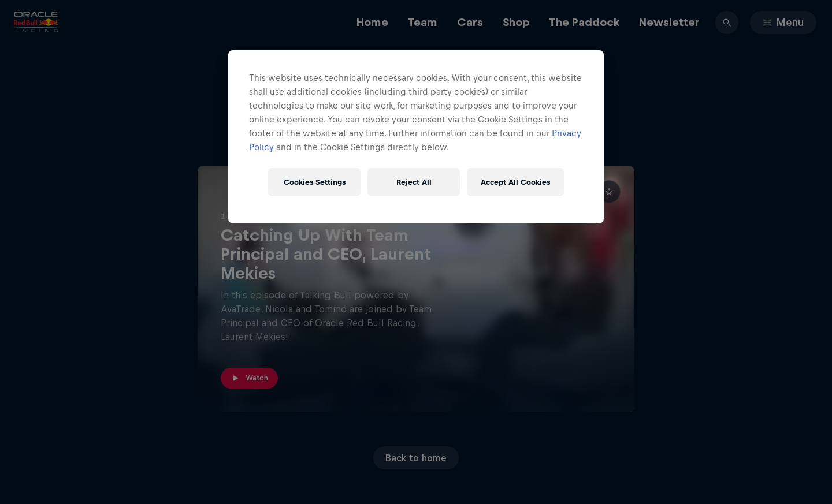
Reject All (414, 182)
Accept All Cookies (515, 182)
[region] (416, 137)
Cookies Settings (315, 182)
